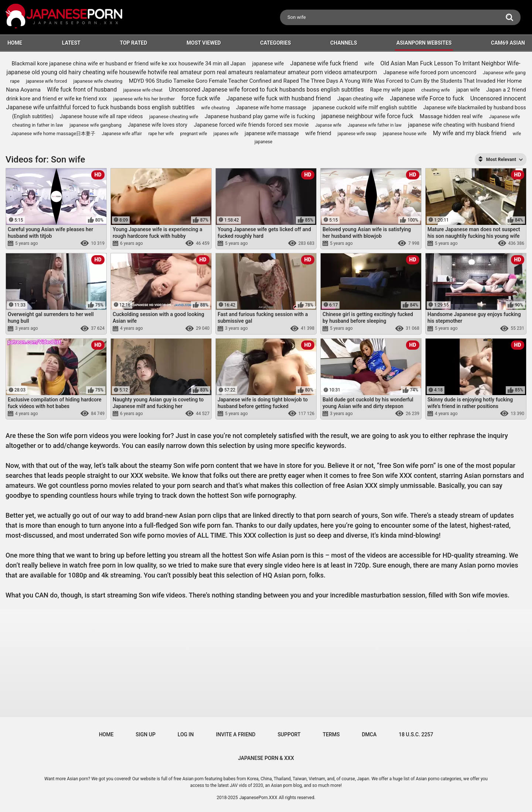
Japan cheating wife (360, 99)
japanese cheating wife (174, 117)
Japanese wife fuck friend (324, 63)
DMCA (369, 734)
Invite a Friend (236, 734)
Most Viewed (204, 43)
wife (369, 64)
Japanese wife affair (122, 134)
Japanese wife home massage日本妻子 (53, 133)
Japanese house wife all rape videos (101, 116)
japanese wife (268, 64)
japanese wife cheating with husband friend (461, 125)
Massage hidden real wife (451, 116)
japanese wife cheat (143, 90)
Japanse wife (328, 125)
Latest (71, 43)
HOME (15, 43)
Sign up (145, 734)
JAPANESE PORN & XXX (266, 758)
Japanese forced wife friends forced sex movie (251, 125)
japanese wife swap (357, 134)
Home (106, 734)
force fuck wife (200, 98)
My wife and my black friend (470, 133)
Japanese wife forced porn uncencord (430, 72)
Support (289, 734)
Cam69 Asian (508, 43)
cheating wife (435, 90)
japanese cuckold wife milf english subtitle (365, 107)
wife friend (318, 133)
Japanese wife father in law (375, 125)
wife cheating (215, 108)
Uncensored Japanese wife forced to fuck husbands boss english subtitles (266, 90)
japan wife (468, 90)
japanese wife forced (46, 81)
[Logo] (65, 17)
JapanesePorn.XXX (258, 798)
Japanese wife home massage (271, 107)
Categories (275, 43)
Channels (344, 43)
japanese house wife (405, 133)
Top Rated (133, 43)
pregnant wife (194, 134)
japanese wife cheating (98, 81)
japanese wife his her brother (144, 99)
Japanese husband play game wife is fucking (260, 116)
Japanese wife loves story (158, 125)
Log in (186, 734)
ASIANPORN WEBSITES (424, 43)
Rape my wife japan (393, 90)
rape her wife (161, 134)
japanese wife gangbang (96, 125)
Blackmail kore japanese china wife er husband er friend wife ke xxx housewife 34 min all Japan (129, 64)
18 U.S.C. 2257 (416, 734)
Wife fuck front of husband (82, 90)
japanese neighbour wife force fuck (367, 116)
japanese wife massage (272, 133)
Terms (331, 734)
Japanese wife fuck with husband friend (279, 98)
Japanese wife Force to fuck (427, 98)
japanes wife (226, 134)
